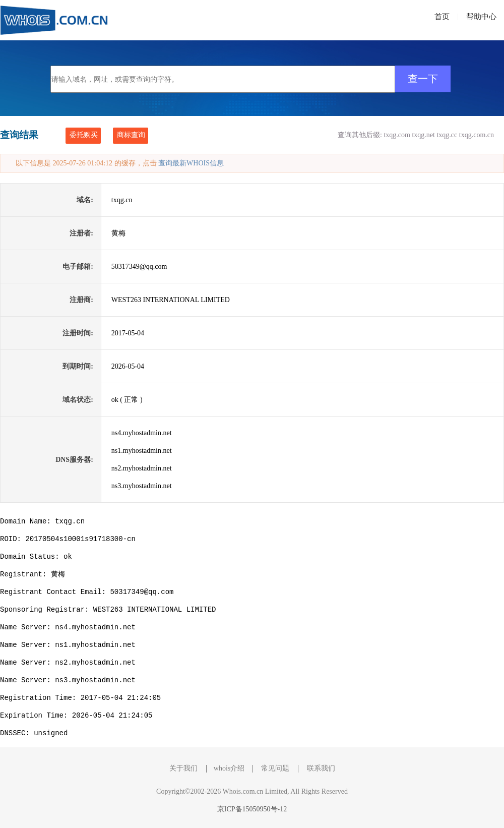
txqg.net (423, 135)
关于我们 (183, 768)
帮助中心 (481, 17)
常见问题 (275, 768)
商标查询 (131, 135)
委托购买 (84, 135)
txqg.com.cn (477, 135)
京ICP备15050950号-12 (252, 809)
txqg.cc (447, 135)
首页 (442, 17)
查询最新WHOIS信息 (191, 163)
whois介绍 (229, 768)
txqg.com (397, 135)
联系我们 (321, 768)
